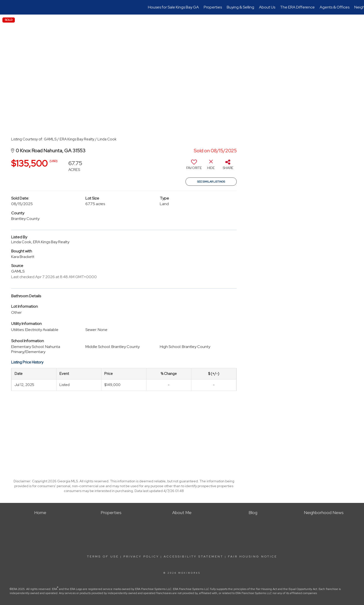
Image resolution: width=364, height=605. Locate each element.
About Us (267, 7)
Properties (213, 7)
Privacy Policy (141, 557)
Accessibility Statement (194, 557)
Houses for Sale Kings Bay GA (173, 7)
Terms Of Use (103, 557)
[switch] (194, 166)
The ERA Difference (297, 7)
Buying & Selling (240, 7)
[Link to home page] (6, 7)
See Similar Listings (211, 182)
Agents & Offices (335, 7)
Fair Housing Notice (253, 557)
